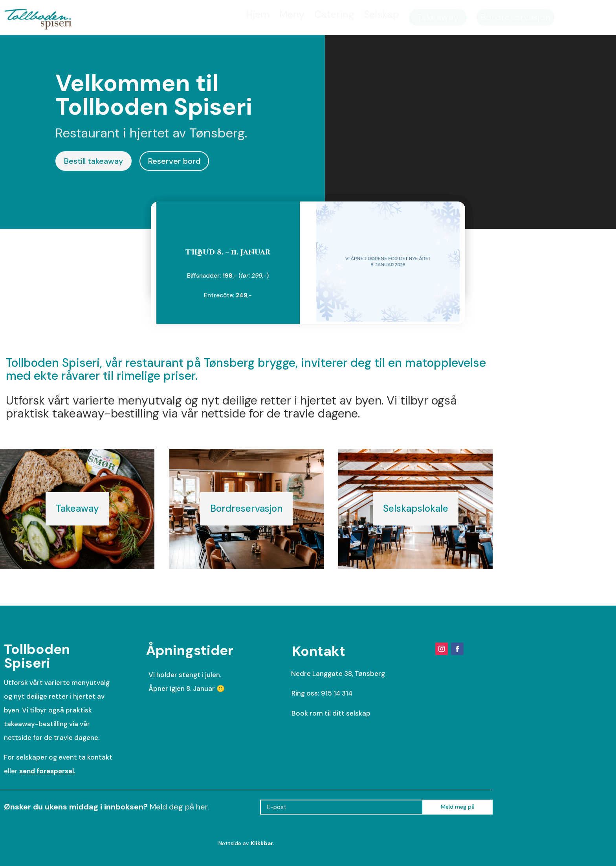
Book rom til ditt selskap (331, 713)
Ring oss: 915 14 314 (322, 693)
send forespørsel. (47, 771)
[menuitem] (258, 14)
